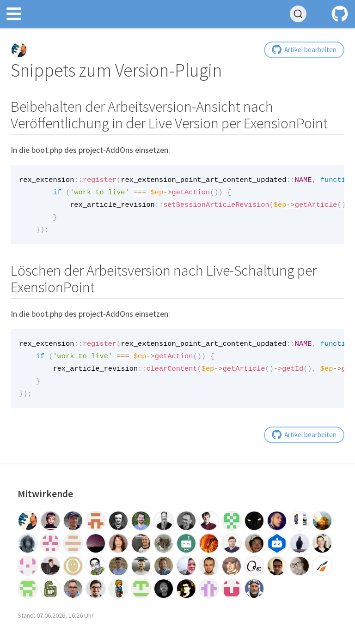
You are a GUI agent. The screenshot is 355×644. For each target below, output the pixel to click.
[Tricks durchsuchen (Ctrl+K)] (298, 14)
